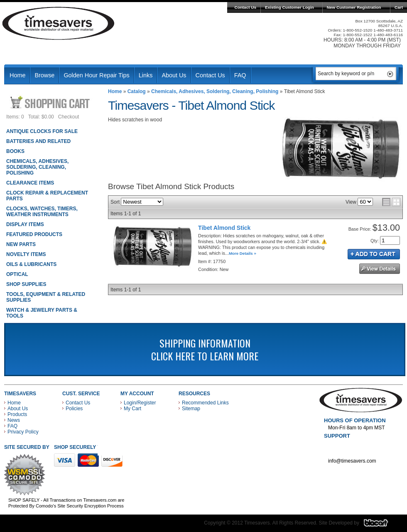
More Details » (243, 253)
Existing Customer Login (289, 7)
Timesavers (59, 23)
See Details (380, 269)
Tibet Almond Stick (224, 228)
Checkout (69, 117)
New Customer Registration (354, 7)
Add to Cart (374, 254)
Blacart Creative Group (381, 525)
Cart (399, 7)
